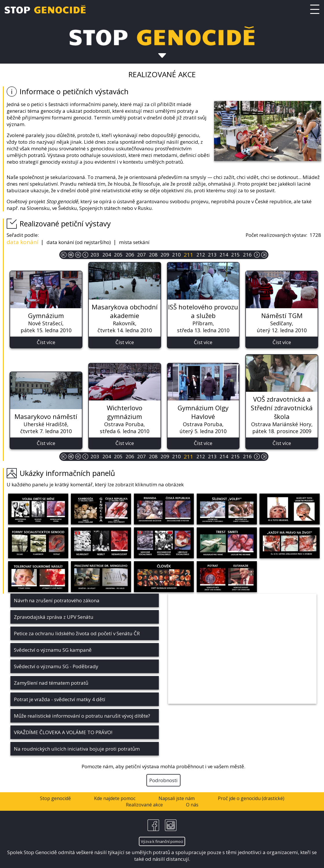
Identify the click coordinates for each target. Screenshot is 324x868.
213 (212, 255)
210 (176, 255)
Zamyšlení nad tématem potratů (51, 683)
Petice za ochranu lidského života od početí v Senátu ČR (77, 633)
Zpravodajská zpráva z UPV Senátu (54, 617)
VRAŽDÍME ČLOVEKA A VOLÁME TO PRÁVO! (63, 732)
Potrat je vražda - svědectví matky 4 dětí (60, 699)
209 (165, 255)
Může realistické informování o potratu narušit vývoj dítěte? (82, 716)
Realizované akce (144, 805)
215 (235, 255)
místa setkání (134, 242)
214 (224, 255)
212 (201, 255)
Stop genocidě (55, 798)
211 (188, 255)
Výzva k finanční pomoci (162, 841)
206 (130, 255)
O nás (192, 805)
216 (247, 255)
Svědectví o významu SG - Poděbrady (56, 666)
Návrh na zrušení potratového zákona (57, 600)
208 (153, 255)
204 (107, 255)
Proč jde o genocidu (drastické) (251, 798)
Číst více (46, 342)
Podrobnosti (163, 780)
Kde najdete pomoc (115, 798)
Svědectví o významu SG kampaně (53, 650)
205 (118, 255)
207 (141, 255)
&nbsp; (242, 649)
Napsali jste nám (177, 798)
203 (95, 255)
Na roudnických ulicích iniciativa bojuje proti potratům (77, 749)
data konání (22, 242)
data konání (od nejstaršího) (79, 242)
